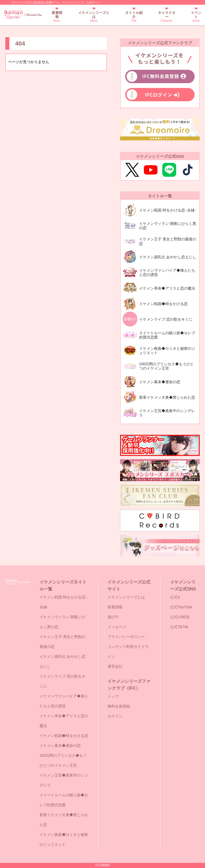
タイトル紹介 (134, 17)
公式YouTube (181, 607)
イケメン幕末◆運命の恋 (60, 746)
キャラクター (167, 17)
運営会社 (115, 666)
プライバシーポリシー (126, 637)
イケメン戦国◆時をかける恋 (64, 736)
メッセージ (117, 627)
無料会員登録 (119, 706)
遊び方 (113, 617)
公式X (175, 597)
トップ (113, 696)
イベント (196, 17)
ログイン (115, 716)
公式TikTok (179, 627)
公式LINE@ (180, 617)
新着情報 (57, 17)
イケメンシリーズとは (94, 17)
